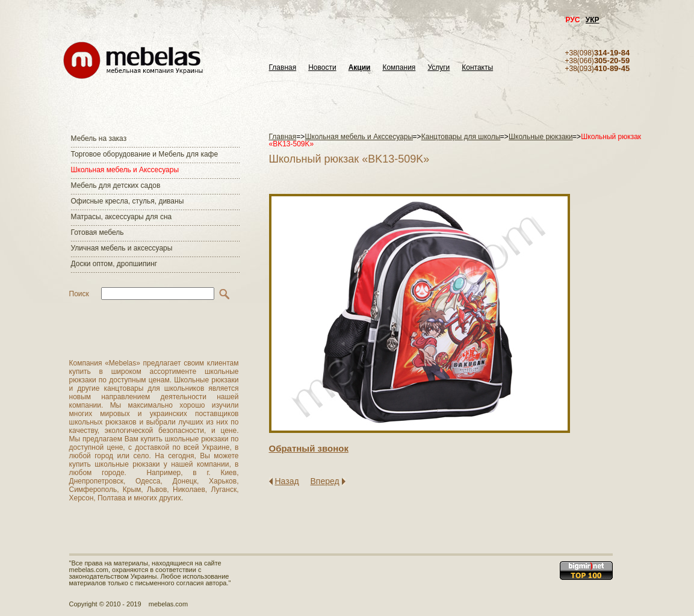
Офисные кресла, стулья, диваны (128, 201)
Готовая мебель (98, 232)
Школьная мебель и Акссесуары (125, 170)
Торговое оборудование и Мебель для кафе (145, 154)
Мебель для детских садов (116, 185)
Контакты (477, 68)
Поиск (79, 294)
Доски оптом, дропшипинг (114, 264)
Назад (287, 481)
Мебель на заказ (99, 138)
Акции (360, 68)
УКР (593, 20)
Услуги (438, 68)
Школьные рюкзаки (541, 137)
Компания (399, 68)
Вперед (325, 481)
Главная (283, 68)
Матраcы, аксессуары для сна (122, 217)
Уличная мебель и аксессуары (122, 248)
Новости (322, 68)
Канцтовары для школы (461, 137)
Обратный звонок (309, 448)
